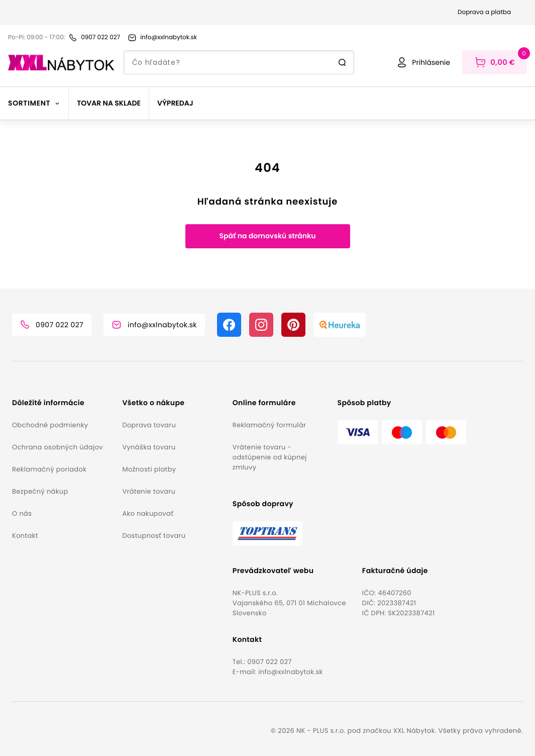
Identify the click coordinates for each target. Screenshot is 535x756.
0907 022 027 (270, 662)
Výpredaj (175, 103)
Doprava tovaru (149, 425)
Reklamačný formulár (269, 425)
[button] (63, 403)
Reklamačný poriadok (49, 469)
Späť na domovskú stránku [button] (267, 236)
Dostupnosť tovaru (154, 536)
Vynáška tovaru (149, 447)
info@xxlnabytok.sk (290, 672)
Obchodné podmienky (50, 425)
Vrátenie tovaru (149, 491)
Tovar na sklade (109, 103)
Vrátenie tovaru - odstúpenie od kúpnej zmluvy (270, 457)
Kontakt (25, 536)
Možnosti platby (149, 469)
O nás (22, 513)
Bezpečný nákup (40, 491)
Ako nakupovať (148, 513)
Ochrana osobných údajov (58, 447)
